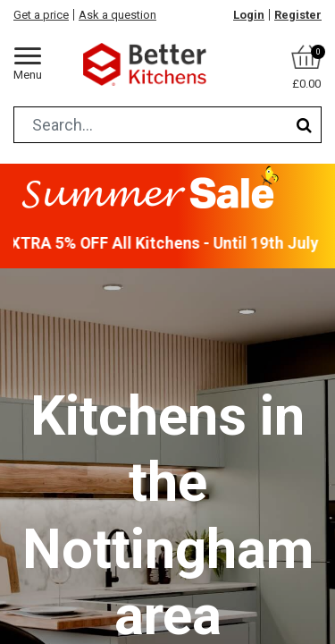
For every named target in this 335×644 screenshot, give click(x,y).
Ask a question (117, 15)
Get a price (41, 15)
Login (249, 15)
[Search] (304, 125)
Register (298, 15)
